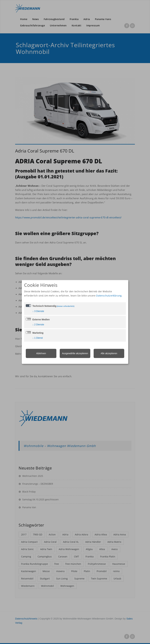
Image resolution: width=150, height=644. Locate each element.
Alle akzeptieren (109, 353)
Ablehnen (41, 353)
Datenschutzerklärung (109, 295)
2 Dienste (38, 324)
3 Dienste (38, 311)
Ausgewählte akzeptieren (75, 353)
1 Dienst (38, 338)
